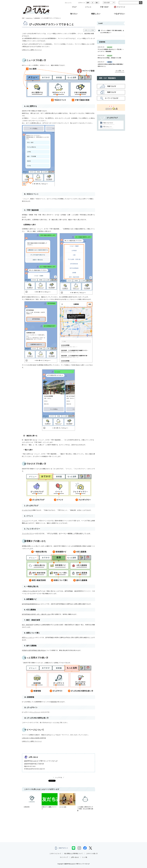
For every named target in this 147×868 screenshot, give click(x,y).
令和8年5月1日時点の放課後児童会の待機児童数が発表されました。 (110, 65)
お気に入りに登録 (89, 30)
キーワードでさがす (112, 98)
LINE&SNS (37, 18)
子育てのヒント (107, 127)
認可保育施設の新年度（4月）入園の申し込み (36, 614)
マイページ (121, 7)
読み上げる (68, 3)
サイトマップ (64, 857)
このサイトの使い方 (92, 854)
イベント (88, 7)
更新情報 (110, 62)
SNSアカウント (62, 848)
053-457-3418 (31, 766)
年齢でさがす (112, 86)
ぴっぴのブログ (27, 510)
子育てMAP (104, 7)
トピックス (110, 47)
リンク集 (84, 857)
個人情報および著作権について (73, 854)
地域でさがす (112, 92)
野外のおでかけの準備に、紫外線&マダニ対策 (109, 58)
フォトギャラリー (28, 534)
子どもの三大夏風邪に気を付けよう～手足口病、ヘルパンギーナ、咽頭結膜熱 (111, 50)
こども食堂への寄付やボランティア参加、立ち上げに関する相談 (85, 802)
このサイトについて (55, 854)
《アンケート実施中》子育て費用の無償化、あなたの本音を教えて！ (112, 32)
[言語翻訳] (109, 3)
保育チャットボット (28, 637)
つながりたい (29, 18)
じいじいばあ (67, 800)
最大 (97, 3)
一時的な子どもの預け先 (30, 591)
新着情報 (54, 702)
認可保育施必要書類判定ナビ (31, 604)
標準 (88, 3)
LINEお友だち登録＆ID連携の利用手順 (34, 738)
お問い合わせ (75, 857)
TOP (23, 18)
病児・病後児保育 (27, 625)
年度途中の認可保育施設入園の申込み (34, 650)
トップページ (36, 712)
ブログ (74, 7)
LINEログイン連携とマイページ (32, 50)
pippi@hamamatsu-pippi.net (37, 769)
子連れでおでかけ (108, 123)
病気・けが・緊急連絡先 (107, 78)
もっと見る (118, 71)
